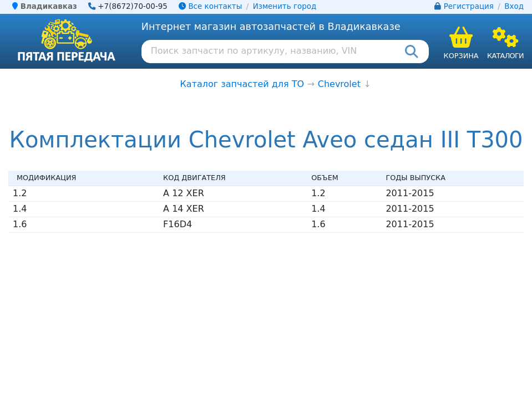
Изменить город (285, 6)
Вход (514, 6)
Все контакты (210, 6)
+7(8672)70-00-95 (133, 6)
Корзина (461, 56)
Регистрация (469, 6)
